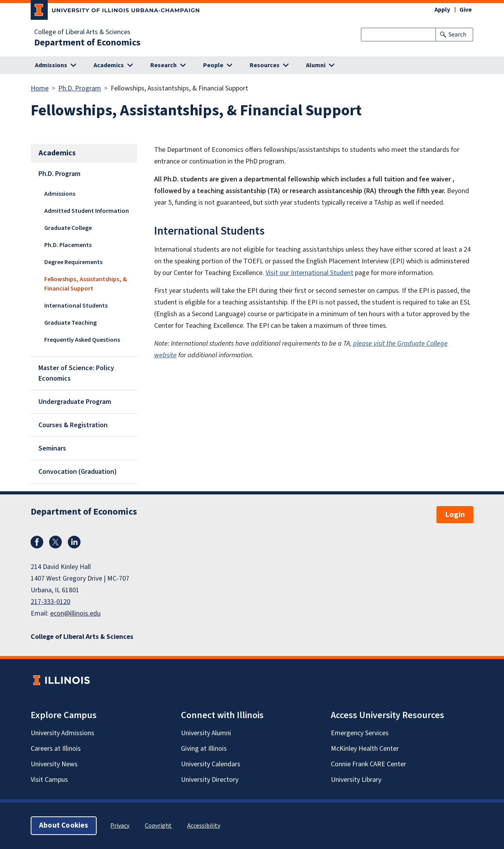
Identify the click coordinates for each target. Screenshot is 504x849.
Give (466, 10)
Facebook (37, 542)
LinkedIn (74, 542)
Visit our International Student (309, 273)
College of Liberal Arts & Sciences (82, 32)
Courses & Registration (73, 425)
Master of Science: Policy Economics (76, 373)
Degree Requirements (73, 262)
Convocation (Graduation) (78, 472)
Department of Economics (87, 43)
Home (40, 88)
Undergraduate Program (75, 402)
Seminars (52, 448)
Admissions (60, 194)
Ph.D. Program (80, 88)
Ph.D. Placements (68, 245)
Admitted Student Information (87, 211)
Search (457, 35)
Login (455, 515)
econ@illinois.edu (75, 613)
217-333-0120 (50, 602)
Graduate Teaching (70, 323)
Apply (442, 10)
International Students (76, 306)
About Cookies (64, 826)
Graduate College (68, 228)
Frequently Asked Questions (82, 340)
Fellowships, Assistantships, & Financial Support (86, 284)
